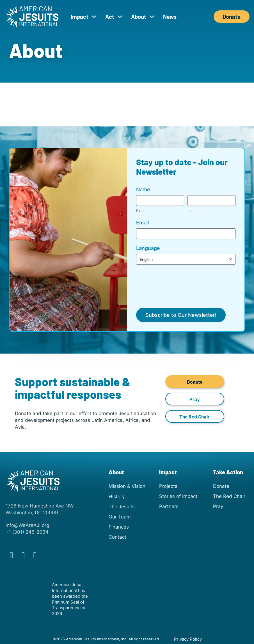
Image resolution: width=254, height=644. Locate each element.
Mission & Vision (127, 486)
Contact (117, 537)
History (117, 496)
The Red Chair (195, 417)
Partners (169, 506)
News (170, 17)
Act (110, 17)
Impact (80, 17)
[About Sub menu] (152, 17)
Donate (232, 17)
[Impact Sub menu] (94, 17)
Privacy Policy (188, 639)
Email (142, 223)
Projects (168, 486)
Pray (195, 399)
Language (148, 248)
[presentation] (179, 281)
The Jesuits (122, 507)
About (139, 17)
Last (191, 211)
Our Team (120, 517)
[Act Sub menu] (120, 17)
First (140, 211)
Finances (119, 527)
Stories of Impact (178, 496)
